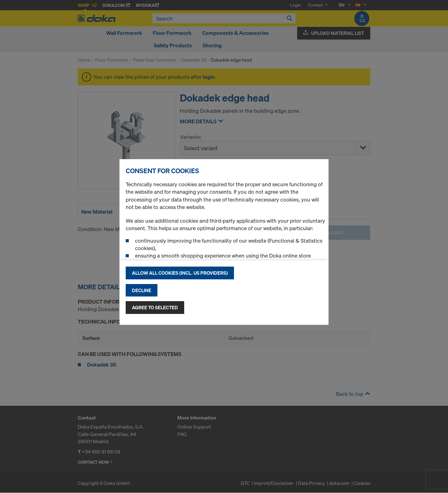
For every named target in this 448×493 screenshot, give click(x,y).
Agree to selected (155, 307)
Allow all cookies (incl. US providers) (180, 273)
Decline (142, 290)
